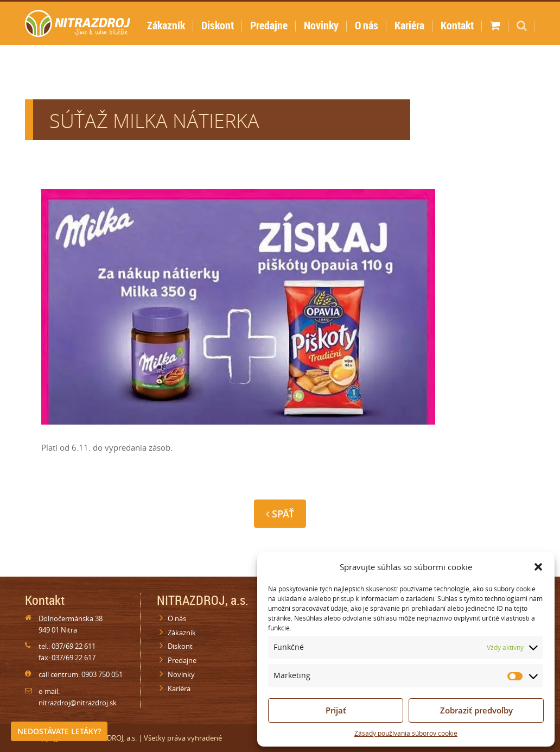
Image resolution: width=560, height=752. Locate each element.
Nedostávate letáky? (59, 731)
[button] (538, 567)
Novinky (321, 25)
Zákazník (166, 25)
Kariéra (409, 25)
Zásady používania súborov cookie (406, 733)
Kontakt (457, 25)
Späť (280, 514)
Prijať (336, 710)
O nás (367, 25)
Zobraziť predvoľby (476, 710)
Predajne (269, 25)
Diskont (218, 25)
